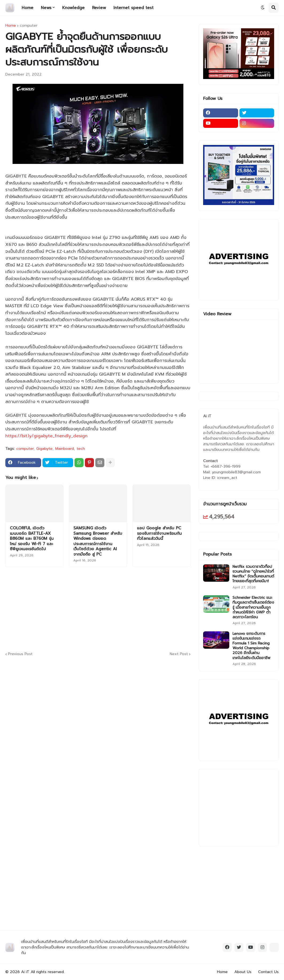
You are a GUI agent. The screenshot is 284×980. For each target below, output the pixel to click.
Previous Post (20, 654)
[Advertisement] (135, 608)
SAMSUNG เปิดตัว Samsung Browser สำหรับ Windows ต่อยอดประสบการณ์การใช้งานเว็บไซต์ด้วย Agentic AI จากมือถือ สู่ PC (98, 541)
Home (11, 26)
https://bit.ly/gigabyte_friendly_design (46, 436)
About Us (243, 972)
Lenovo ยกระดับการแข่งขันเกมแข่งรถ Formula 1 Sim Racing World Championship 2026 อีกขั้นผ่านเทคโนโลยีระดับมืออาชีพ (251, 646)
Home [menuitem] (27, 8)
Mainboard (65, 449)
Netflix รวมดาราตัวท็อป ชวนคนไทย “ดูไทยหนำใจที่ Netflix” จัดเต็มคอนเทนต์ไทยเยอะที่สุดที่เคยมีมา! (253, 574)
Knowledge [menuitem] (73, 8)
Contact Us (268, 972)
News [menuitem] (46, 8)
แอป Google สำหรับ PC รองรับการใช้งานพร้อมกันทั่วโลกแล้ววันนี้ (159, 534)
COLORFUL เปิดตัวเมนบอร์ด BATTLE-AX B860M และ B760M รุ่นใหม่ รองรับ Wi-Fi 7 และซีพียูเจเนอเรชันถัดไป (32, 539)
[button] (263, 8)
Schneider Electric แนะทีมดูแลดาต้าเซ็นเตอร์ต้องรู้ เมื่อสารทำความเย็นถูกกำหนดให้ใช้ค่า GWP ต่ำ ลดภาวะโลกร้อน (253, 607)
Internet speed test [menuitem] (133, 8)
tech (81, 449)
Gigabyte (44, 449)
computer (29, 26)
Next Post (179, 654)
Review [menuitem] (99, 8)
